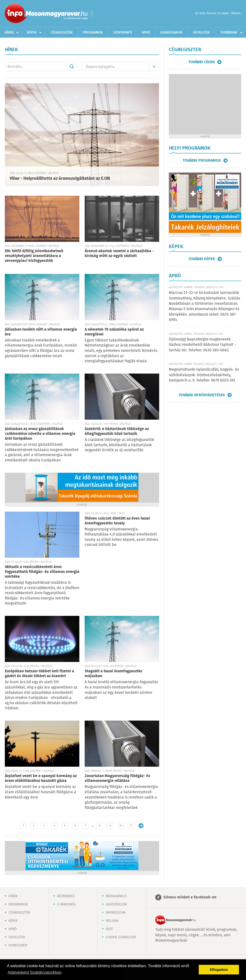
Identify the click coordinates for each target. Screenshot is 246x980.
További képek (202, 259)
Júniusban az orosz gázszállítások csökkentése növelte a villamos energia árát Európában (40, 434)
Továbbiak (229, 33)
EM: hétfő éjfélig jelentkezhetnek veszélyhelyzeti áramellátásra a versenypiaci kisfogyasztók (34, 256)
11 (131, 826)
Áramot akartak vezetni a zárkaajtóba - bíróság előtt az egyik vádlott (119, 254)
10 (121, 826)
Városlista (92, 14)
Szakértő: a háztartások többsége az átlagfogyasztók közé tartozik (117, 431)
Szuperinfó (123, 33)
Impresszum (116, 913)
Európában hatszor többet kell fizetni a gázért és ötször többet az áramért (39, 674)
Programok (93, 33)
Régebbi (141, 826)
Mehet (72, 67)
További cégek (202, 62)
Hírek (9, 33)
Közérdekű (66, 896)
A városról (67, 904)
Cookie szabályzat (121, 937)
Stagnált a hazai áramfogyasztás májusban (113, 674)
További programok (202, 160)
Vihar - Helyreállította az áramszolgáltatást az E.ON (60, 179)
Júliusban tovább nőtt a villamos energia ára (41, 332)
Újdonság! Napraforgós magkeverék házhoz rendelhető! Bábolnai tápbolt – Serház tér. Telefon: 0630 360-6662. (203, 345)
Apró (146, 33)
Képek (32, 33)
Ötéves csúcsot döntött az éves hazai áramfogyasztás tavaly (117, 521)
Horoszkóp (18, 945)
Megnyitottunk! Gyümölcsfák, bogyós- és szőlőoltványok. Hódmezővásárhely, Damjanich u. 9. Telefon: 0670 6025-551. (204, 375)
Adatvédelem (116, 904)
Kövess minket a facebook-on (190, 897)
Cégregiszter (62, 33)
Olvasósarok (171, 33)
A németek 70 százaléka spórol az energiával (114, 332)
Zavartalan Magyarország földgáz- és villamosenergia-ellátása (117, 778)
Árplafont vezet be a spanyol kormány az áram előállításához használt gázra (41, 778)
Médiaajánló (116, 896)
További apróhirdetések (202, 395)
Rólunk (112, 921)
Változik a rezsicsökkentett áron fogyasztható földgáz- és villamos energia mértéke (42, 572)
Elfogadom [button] (219, 970)
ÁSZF (109, 929)
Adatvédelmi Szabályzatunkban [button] (35, 972)
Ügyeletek (201, 33)
